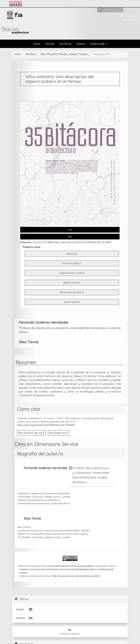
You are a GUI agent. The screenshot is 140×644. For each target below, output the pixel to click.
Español (21, 618)
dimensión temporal (72, 292)
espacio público (72, 263)
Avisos (81, 44)
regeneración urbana (72, 273)
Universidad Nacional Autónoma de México (71, 566)
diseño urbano (72, 283)
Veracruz (72, 254)
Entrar (119, 10)
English (20, 609)
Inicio (37, 44)
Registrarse (108, 10)
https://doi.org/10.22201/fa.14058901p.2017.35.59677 (82, 242)
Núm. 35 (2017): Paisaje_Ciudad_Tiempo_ (65, 54)
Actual (50, 44)
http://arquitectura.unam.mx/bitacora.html (76, 576)
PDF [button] (70, 230)
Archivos (65, 44)
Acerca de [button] (98, 44)
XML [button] (70, 237)
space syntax (72, 302)
